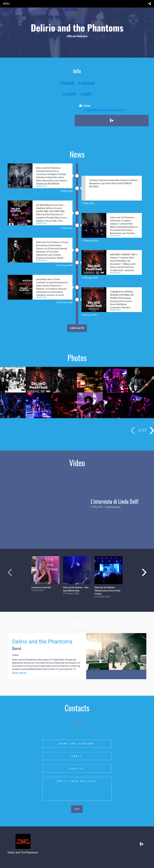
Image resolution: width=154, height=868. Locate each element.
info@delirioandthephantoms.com (104, 110)
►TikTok (86, 94)
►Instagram (86, 83)
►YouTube (69, 94)
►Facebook (67, 83)
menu (6, 4)
